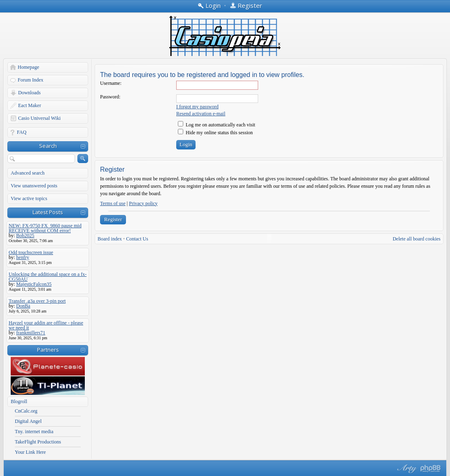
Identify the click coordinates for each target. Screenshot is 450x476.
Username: (111, 83)
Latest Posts (48, 212)
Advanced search (28, 173)
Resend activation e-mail (201, 114)
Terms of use (113, 203)
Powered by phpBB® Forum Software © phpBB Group (431, 469)
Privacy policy (143, 203)
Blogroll (19, 401)
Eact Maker (30, 105)
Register (113, 219)
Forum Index (30, 80)
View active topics (29, 198)
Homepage (28, 67)
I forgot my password (197, 107)
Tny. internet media (34, 432)
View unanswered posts (34, 186)
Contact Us (137, 239)
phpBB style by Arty (406, 469)
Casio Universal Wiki (39, 118)
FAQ (22, 132)
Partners (48, 350)
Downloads (29, 93)
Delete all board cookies (417, 239)
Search (48, 146)
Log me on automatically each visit (217, 125)
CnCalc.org (26, 411)
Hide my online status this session (215, 133)
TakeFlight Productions (38, 442)
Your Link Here (30, 452)
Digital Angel (28, 421)
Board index (110, 239)
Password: (110, 97)
